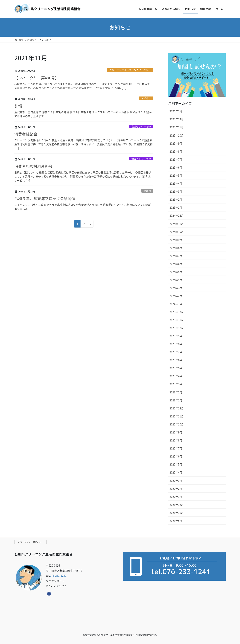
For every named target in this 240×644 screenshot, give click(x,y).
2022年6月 (176, 456)
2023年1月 (176, 400)
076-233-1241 (58, 576)
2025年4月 (176, 183)
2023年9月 (176, 336)
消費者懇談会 (26, 134)
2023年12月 (177, 312)
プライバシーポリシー (31, 542)
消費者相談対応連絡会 (33, 166)
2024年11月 (177, 224)
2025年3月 (176, 191)
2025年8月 (176, 151)
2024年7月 (176, 256)
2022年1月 (176, 497)
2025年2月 (176, 199)
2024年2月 (176, 296)
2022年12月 (177, 408)
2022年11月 (177, 416)
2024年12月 (177, 215)
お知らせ (146, 98)
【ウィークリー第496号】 (37, 78)
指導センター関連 (141, 127)
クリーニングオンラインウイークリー (130, 70)
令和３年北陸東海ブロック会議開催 (45, 198)
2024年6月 (176, 264)
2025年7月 (176, 159)
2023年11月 (177, 320)
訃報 (18, 106)
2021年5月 (176, 521)
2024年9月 (176, 240)
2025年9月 (176, 143)
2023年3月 (176, 384)
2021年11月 (177, 513)
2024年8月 (176, 248)
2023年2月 (176, 392)
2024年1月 (176, 304)
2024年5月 (176, 272)
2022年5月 (176, 464)
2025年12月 (177, 119)
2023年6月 (176, 360)
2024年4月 (176, 280)
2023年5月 (176, 368)
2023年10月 (177, 328)
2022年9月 (176, 432)
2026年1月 (176, 111)
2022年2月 (176, 489)
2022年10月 (177, 424)
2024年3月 (176, 288)
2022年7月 (176, 448)
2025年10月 (177, 135)
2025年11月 (177, 127)
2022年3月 (176, 481)
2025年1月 (176, 207)
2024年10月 (177, 232)
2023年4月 (176, 376)
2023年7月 (176, 352)
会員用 (147, 191)
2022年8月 (176, 440)
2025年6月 (176, 167)
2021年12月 (177, 505)
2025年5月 (176, 175)
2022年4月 (176, 472)
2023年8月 (176, 344)
